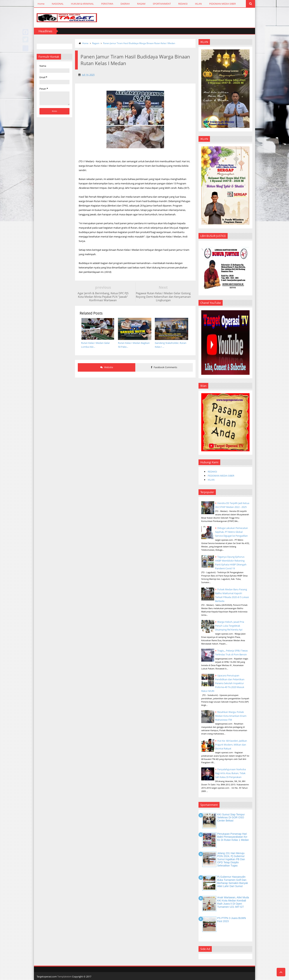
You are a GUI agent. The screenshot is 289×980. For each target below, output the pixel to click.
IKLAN (198, 4)
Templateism (64, 976)
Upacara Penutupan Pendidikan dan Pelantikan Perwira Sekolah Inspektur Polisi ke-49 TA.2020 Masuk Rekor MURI (223, 683)
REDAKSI (183, 4)
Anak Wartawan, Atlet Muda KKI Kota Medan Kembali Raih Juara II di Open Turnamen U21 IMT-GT (233, 902)
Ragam (96, 43)
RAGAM (141, 4)
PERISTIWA (107, 4)
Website (107, 367)
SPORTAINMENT (162, 4)
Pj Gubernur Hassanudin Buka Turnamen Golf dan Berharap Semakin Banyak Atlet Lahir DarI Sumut (233, 881)
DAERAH (125, 4)
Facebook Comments (164, 367)
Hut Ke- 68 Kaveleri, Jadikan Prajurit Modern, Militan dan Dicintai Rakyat (231, 745)
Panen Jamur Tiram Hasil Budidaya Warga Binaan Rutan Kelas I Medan (139, 43)
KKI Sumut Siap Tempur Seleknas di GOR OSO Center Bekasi (231, 818)
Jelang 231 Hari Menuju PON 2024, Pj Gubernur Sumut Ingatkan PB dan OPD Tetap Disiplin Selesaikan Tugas (231, 859)
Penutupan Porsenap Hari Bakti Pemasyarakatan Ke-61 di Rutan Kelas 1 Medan (233, 837)
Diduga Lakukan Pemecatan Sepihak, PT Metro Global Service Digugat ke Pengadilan (231, 532)
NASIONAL (58, 4)
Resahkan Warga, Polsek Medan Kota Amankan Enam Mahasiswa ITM (231, 716)
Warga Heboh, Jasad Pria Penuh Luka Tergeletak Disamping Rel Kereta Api (230, 626)
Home (41, 4)
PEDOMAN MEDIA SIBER (222, 4)
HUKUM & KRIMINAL (82, 4)
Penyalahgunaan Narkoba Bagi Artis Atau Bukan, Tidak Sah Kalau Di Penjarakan (230, 773)
